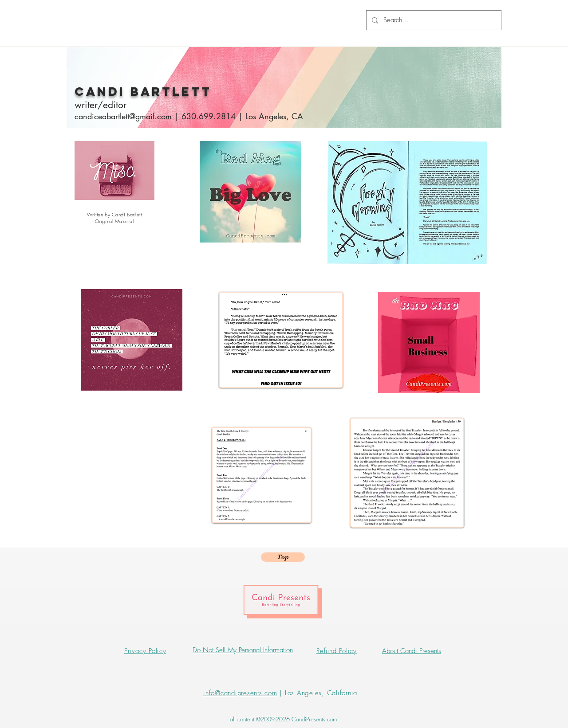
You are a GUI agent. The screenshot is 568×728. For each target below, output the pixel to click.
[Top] (283, 557)
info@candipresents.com (240, 693)
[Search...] (433, 20)
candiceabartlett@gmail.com (123, 116)
